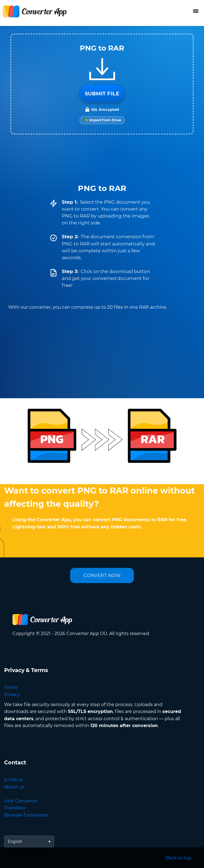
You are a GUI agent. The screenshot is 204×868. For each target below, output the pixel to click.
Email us (14, 780)
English (15, 841)
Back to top (179, 858)
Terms (11, 687)
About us (14, 787)
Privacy (12, 695)
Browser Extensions (26, 815)
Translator (15, 808)
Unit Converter (21, 801)
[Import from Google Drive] (102, 120)
